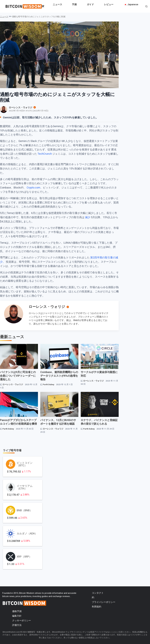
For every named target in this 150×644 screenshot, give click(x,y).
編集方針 (17, 616)
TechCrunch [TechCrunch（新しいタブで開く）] (45, 154)
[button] (146, 7)
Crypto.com (33, 188)
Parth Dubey (48, 384)
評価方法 (17, 625)
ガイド (90, 4)
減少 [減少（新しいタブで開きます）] (88, 217)
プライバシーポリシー (104, 602)
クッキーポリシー (22, 621)
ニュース (57, 4)
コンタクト (98, 593)
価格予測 (17, 611)
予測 (74, 4)
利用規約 (97, 607)
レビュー (109, 4)
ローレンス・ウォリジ (47, 307)
